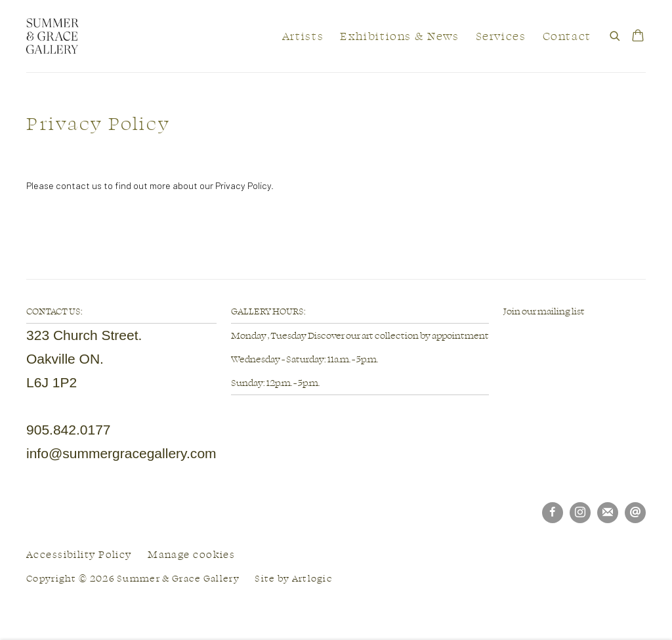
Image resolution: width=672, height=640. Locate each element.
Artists (303, 36)
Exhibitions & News (399, 36)
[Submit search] (616, 34)
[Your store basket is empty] (638, 37)
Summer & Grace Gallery (52, 36)
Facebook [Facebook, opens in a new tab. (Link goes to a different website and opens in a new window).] (553, 513)
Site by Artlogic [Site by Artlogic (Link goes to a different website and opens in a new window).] (294, 578)
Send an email (635, 513)
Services (501, 36)
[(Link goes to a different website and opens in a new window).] (504, 334)
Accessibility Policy (79, 554)
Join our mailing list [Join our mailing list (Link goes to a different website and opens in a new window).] (544, 311)
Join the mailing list (608, 513)
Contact (567, 36)
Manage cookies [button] (191, 554)
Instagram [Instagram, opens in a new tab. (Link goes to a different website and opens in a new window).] (580, 513)
